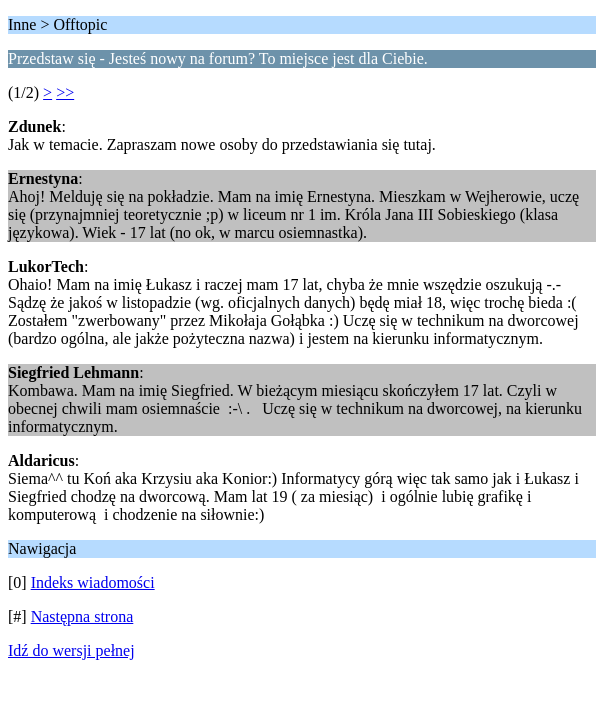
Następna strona (82, 616)
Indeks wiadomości (93, 582)
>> (65, 92)
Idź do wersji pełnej (71, 650)
